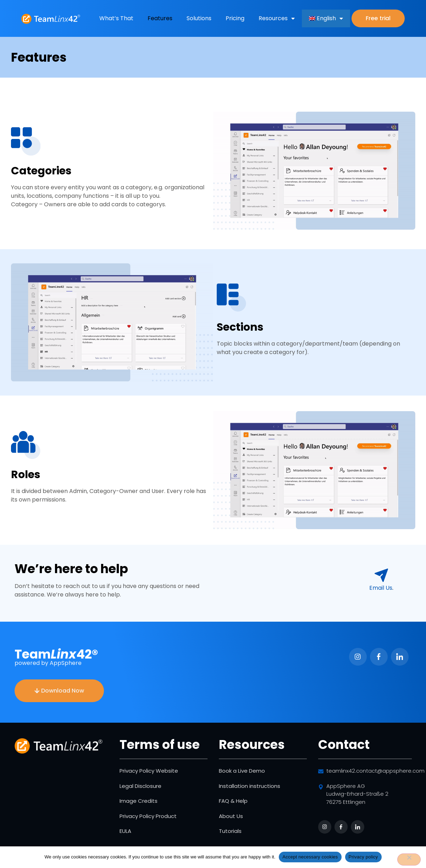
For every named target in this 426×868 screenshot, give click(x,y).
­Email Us (381, 588)
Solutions (199, 18)
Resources (277, 18)
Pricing (235, 18)
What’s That (116, 18)
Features (160, 18)
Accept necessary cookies (310, 857)
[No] (409, 859)
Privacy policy (363, 857)
